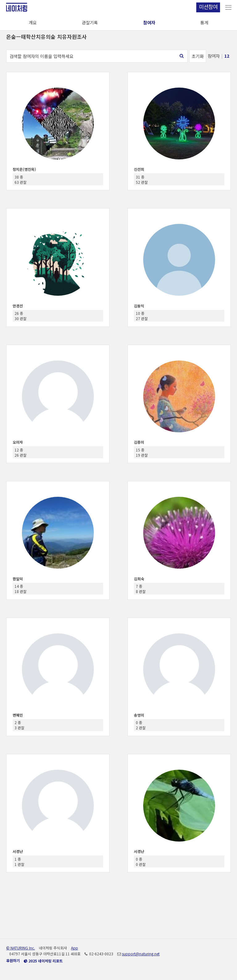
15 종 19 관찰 (142, 452)
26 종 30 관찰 (21, 316)
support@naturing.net (141, 954)
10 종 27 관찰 (142, 316)
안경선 (18, 306)
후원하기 (13, 960)
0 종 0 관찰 (141, 862)
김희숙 (139, 579)
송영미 (139, 715)
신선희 (139, 169)
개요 (33, 23)
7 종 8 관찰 (141, 589)
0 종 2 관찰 (141, 725)
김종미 (139, 442)
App (75, 948)
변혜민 (18, 715)
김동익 (139, 306)
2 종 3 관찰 (19, 725)
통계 (204, 23)
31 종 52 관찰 (142, 179)
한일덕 (18, 579)
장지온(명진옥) (24, 169)
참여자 (149, 23)
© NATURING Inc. (21, 948)
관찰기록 (90, 23)
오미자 (18, 442)
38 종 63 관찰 (21, 179)
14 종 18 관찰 (21, 589)
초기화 (198, 56)
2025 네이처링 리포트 (43, 961)
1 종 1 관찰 (19, 862)
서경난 (18, 851)
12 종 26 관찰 (21, 452)
